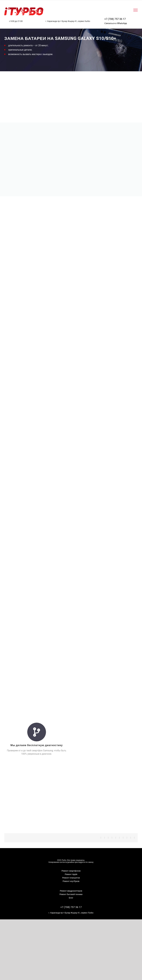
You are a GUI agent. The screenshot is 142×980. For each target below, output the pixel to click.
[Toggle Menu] (136, 10)
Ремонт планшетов (71, 878)
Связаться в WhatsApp (116, 23)
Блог (71, 898)
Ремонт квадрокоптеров (71, 891)
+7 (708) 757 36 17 (115, 19)
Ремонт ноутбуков (71, 881)
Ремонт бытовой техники (71, 894)
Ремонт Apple (71, 874)
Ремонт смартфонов (71, 871)
